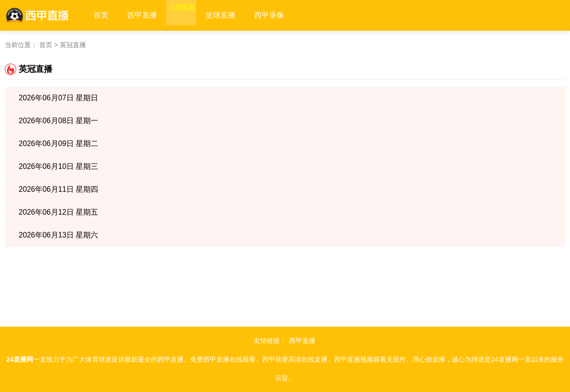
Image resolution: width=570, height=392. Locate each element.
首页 (101, 15)
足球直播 (191, 15)
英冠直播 (73, 45)
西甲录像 (288, 15)
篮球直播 (239, 15)
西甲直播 (142, 15)
